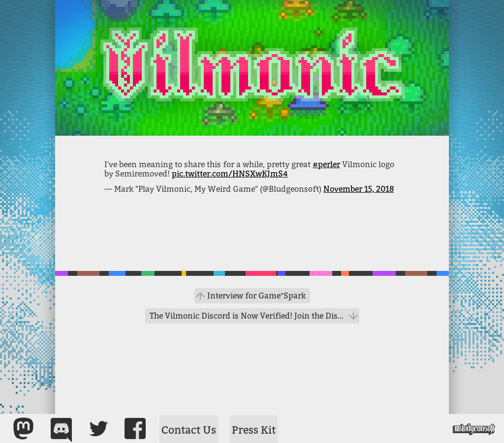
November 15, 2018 (359, 189)
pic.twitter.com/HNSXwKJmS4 (230, 174)
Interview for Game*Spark (256, 296)
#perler (326, 164)
